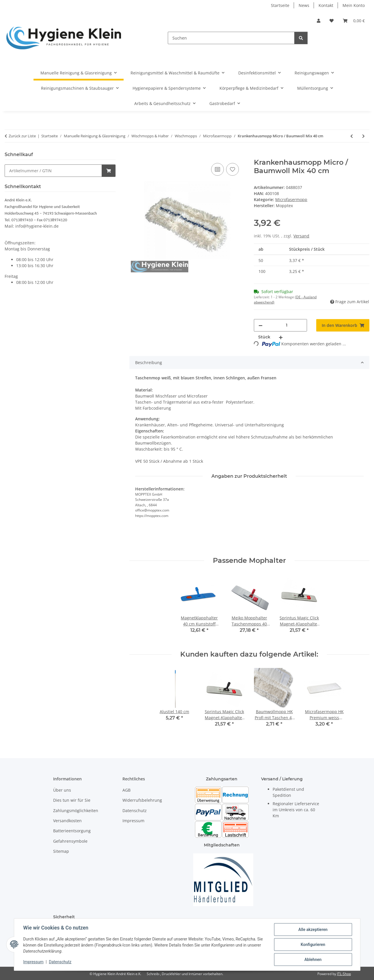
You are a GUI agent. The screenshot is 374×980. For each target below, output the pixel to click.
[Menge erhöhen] (281, 337)
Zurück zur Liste (22, 136)
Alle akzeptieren (313, 930)
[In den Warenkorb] (134, 155)
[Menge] (287, 325)
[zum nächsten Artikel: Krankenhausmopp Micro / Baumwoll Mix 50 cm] (363, 136)
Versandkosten (67, 821)
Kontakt (326, 5)
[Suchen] (231, 38)
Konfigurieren (313, 945)
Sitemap (61, 851)
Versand (301, 236)
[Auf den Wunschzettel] (232, 169)
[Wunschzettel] (332, 21)
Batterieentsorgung (72, 831)
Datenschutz (60, 962)
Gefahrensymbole (70, 841)
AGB (126, 790)
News (304, 5)
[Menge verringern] (261, 325)
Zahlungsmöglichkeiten (76, 811)
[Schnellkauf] (53, 171)
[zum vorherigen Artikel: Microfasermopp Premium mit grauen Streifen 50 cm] (352, 136)
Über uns (62, 790)
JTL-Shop (344, 974)
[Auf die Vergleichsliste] (217, 169)
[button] (319, 21)
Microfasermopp (291, 199)
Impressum (34, 962)
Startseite (280, 5)
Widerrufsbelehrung (142, 800)
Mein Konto (354, 5)
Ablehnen (313, 960)
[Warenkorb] (354, 21)
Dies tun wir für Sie (72, 800)
